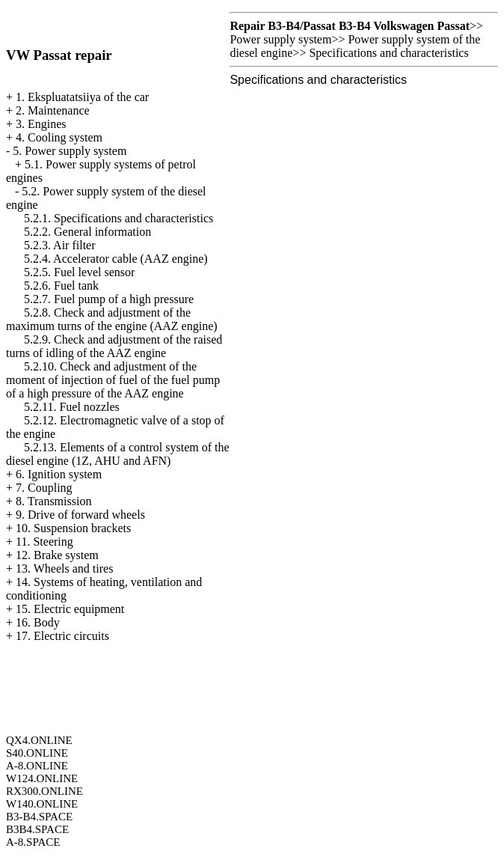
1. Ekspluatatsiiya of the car (82, 97)
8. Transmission (53, 501)
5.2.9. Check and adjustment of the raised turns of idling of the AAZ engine (114, 346)
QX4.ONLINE (39, 740)
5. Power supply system (70, 151)
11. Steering (44, 542)
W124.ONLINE (42, 778)
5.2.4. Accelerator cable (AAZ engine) (116, 259)
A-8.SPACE (33, 842)
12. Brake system (57, 555)
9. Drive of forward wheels (80, 515)
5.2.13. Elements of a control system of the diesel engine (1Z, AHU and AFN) (118, 454)
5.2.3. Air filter (60, 245)
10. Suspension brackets (73, 528)
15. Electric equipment (70, 609)
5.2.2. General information (87, 232)
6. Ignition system (59, 474)
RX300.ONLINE (44, 791)
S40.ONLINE (37, 753)
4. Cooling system (59, 137)
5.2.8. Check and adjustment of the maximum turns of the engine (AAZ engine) (112, 319)
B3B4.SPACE (37, 829)
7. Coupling (44, 488)
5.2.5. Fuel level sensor (79, 272)
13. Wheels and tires (64, 568)
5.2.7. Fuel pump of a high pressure (109, 299)
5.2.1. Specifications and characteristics (119, 218)
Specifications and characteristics (388, 53)
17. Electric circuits (62, 636)
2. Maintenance (53, 110)
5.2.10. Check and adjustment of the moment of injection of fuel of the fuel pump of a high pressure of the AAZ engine (113, 380)
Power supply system (280, 39)
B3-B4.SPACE (39, 817)
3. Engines (41, 124)
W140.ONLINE (42, 804)
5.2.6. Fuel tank (61, 286)
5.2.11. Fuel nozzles (72, 407)
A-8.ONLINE (37, 766)
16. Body (38, 622)
